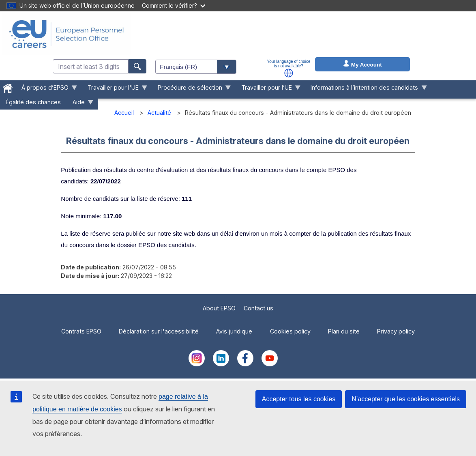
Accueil (124, 113)
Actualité (159, 113)
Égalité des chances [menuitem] (33, 102)
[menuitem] (8, 87)
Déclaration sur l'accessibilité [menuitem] (159, 331)
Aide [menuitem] (80, 104)
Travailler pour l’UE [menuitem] (268, 89)
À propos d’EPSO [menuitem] (47, 89)
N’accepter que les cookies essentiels (406, 399)
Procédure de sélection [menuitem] (191, 89)
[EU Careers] (66, 34)
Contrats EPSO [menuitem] (81, 331)
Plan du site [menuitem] (344, 331)
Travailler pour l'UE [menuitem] (115, 89)
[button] (289, 73)
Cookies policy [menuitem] (290, 331)
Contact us (258, 308)
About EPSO (219, 308)
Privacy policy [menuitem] (396, 331)
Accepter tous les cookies (299, 399)
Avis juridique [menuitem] (234, 331)
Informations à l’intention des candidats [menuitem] (366, 89)
